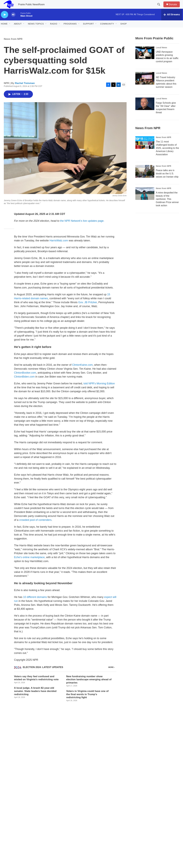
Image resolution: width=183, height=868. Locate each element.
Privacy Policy (147, 817)
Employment (108, 817)
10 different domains (35, 604)
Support (88, 30)
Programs (70, 30)
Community (107, 30)
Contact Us (68, 823)
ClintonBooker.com (25, 379)
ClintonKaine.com (82, 371)
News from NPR (13, 46)
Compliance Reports (111, 823)
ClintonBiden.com (24, 383)
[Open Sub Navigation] (10, 30)
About (18, 30)
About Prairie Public (72, 817)
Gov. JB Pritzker (88, 309)
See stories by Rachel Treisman (23, 752)
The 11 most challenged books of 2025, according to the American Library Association (167, 155)
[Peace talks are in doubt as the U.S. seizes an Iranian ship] (145, 178)
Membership (69, 830)
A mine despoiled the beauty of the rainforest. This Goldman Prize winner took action (167, 206)
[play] (5, 21)
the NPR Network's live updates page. (82, 227)
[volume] (13, 21)
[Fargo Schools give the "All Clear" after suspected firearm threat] (145, 110)
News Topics (36, 30)
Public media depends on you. (92, 782)
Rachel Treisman (25, 90)
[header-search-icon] (160, 8)
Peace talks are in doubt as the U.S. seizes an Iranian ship (167, 180)
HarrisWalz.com (59, 247)
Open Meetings (147, 823)
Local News (161, 54)
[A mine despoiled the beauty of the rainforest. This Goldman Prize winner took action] (145, 200)
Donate (175, 8)
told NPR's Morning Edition (99, 390)
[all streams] (172, 21)
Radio (54, 30)
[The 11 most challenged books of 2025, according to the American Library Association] (145, 149)
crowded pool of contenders (35, 526)
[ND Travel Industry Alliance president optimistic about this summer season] (145, 85)
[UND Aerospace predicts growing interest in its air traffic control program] (145, 59)
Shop (124, 30)
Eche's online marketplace (29, 564)
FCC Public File (109, 830)
